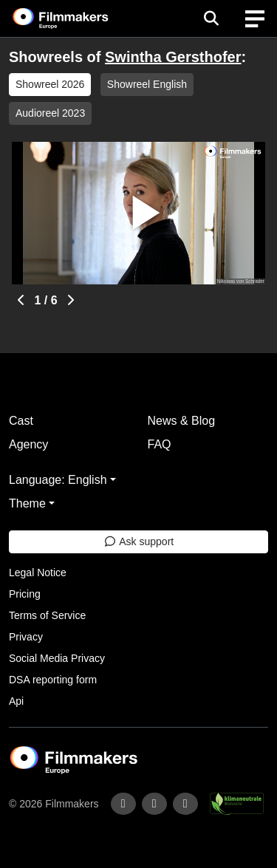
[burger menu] (255, 19)
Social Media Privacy (57, 658)
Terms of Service (47, 615)
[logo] (78, 18)
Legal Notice (38, 573)
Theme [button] (27, 503)
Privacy (26, 637)
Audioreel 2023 (50, 113)
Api (16, 701)
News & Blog (182, 421)
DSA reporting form (53, 680)
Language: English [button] (58, 480)
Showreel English (147, 84)
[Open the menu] (211, 18)
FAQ (160, 444)
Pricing (25, 594)
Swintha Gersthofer (173, 57)
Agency (28, 444)
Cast (21, 421)
